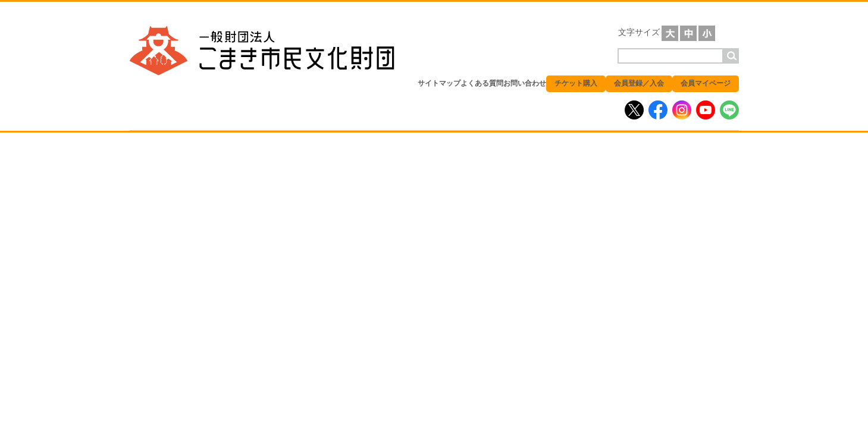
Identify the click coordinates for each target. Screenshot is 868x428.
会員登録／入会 (639, 83)
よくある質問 (482, 83)
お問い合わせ (525, 83)
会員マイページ (706, 83)
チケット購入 (576, 83)
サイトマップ (439, 83)
